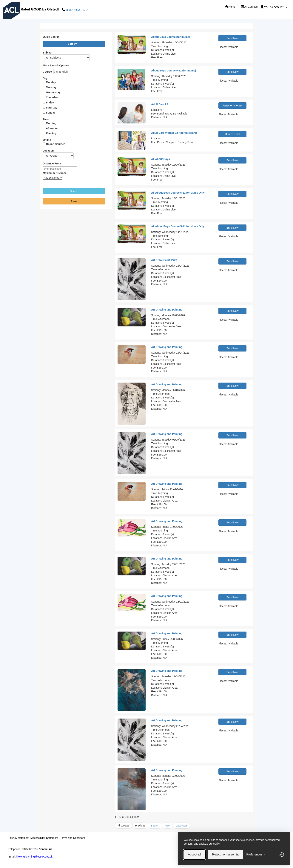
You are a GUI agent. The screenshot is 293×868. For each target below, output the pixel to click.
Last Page (182, 826)
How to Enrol (232, 134)
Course (47, 72)
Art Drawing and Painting (167, 310)
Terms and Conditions (73, 838)
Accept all (194, 854)
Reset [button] (74, 201)
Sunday (51, 113)
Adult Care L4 (160, 104)
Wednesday (53, 92)
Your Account (274, 7)
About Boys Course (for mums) (171, 37)
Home (230, 7)
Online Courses (56, 144)
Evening (51, 133)
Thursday (52, 97)
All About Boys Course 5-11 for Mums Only (178, 193)
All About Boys (161, 159)
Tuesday (51, 87)
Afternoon (52, 128)
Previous (140, 826)
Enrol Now (233, 38)
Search (155, 826)
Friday (50, 103)
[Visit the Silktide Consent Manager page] (282, 855)
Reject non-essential (226, 854)
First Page (124, 826)
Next (168, 826)
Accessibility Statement (45, 838)
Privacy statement (19, 838)
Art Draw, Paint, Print (164, 260)
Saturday (52, 108)
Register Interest (233, 106)
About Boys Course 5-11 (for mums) (174, 71)
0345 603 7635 (77, 10)
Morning (51, 123)
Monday (51, 82)
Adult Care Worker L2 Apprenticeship (174, 133)
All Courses (249, 7)
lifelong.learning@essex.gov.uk (34, 857)
